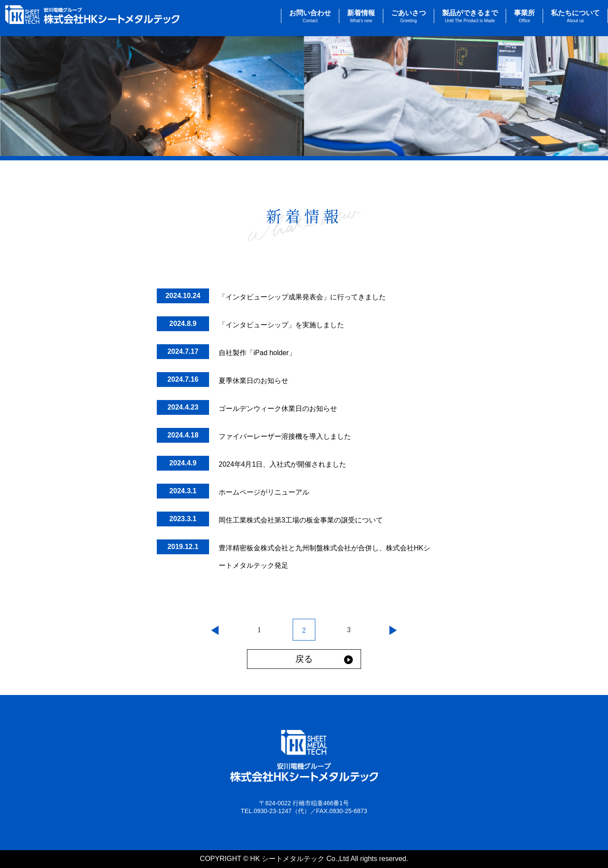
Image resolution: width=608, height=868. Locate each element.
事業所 (524, 16)
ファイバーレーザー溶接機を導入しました (285, 436)
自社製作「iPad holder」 (257, 353)
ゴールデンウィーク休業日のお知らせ (278, 409)
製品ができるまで (470, 16)
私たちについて (575, 16)
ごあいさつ (409, 16)
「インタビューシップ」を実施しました (281, 325)
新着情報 (361, 16)
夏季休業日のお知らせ (253, 381)
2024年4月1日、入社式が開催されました (282, 464)
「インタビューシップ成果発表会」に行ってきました (302, 297)
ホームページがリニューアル (264, 492)
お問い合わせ (310, 16)
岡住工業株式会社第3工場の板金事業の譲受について (301, 520)
